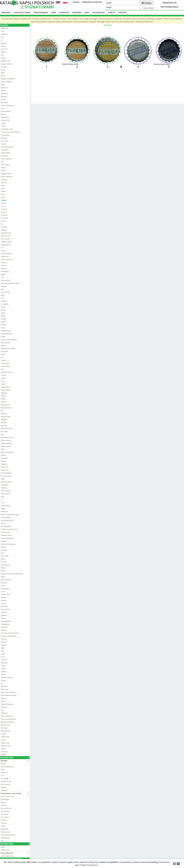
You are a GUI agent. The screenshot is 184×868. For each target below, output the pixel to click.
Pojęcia (112, 13)
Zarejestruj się (169, 3)
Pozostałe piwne (22, 13)
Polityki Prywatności (89, 865)
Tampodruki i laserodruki (15, 793)
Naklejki (15, 761)
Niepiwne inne (15, 757)
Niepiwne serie (15, 844)
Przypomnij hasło (169, 7)
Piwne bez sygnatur (92, 2)
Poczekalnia (98, 13)
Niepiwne (77, 13)
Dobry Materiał (15, 853)
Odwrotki (64, 13)
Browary (6, 13)
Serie (54, 13)
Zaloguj (146, 3)
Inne (87, 13)
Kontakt (122, 13)
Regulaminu (164, 862)
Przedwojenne (41, 13)
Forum (76, 2)
